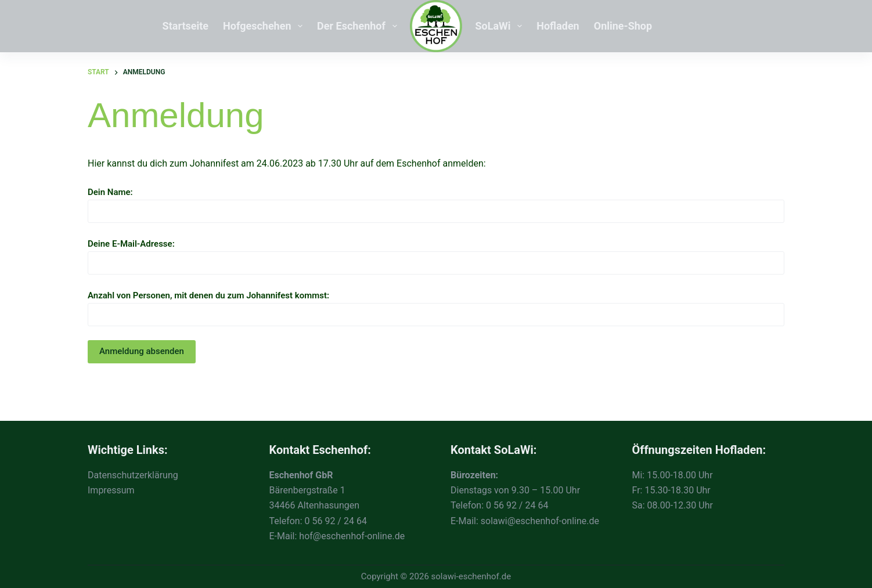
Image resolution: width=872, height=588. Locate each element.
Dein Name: (436, 202)
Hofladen (558, 26)
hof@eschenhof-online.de (352, 536)
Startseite (185, 26)
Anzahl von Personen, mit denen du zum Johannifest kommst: (436, 305)
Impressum (111, 490)
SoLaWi (501, 26)
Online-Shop (623, 26)
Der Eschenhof (359, 26)
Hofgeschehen (265, 26)
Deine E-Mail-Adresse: (436, 253)
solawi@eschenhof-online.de (540, 521)
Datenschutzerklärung (133, 475)
